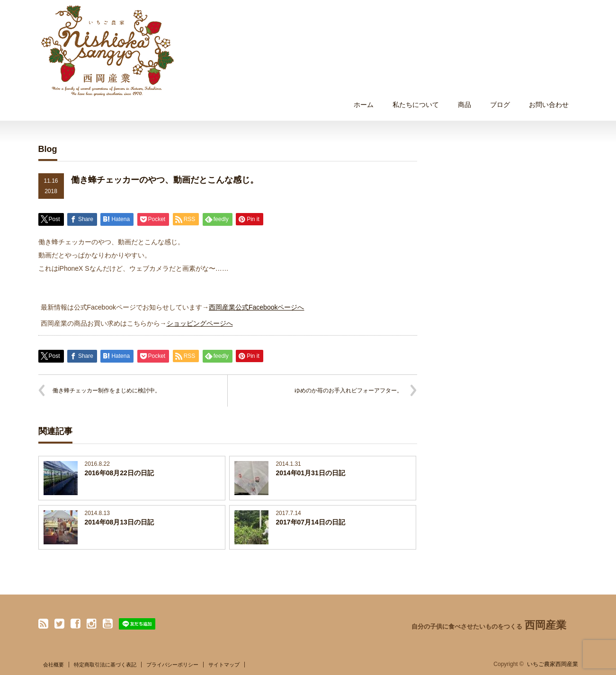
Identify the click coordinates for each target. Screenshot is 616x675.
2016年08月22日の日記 (119, 473)
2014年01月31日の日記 (310, 473)
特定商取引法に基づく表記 (105, 665)
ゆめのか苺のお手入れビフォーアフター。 (348, 391)
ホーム (364, 105)
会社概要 (54, 665)
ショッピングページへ (200, 323)
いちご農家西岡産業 (553, 664)
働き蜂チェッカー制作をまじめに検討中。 (107, 391)
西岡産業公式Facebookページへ (256, 307)
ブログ (500, 105)
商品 (464, 105)
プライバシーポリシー (172, 665)
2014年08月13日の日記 (119, 522)
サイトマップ (224, 665)
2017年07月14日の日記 (310, 522)
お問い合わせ (549, 105)
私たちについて (416, 105)
